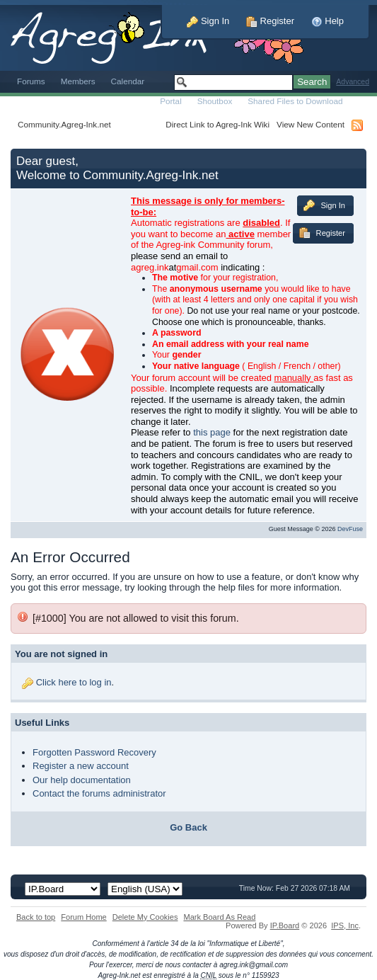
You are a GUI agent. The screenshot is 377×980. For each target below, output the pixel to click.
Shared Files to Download (295, 101)
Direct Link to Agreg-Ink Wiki (217, 124)
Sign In (208, 21)
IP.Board (285, 925)
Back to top (36, 917)
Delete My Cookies (145, 917)
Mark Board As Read (219, 917)
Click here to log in (74, 682)
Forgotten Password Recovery (94, 752)
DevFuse (350, 529)
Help (327, 21)
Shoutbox (215, 101)
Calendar (128, 81)
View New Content (311, 124)
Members (78, 81)
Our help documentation (82, 780)
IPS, (345, 925)
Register (270, 21)
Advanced (353, 82)
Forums (31, 81)
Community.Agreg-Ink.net (64, 124)
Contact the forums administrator (99, 793)
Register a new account (81, 766)
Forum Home (83, 917)
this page (212, 432)
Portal (171, 101)
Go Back (188, 827)
